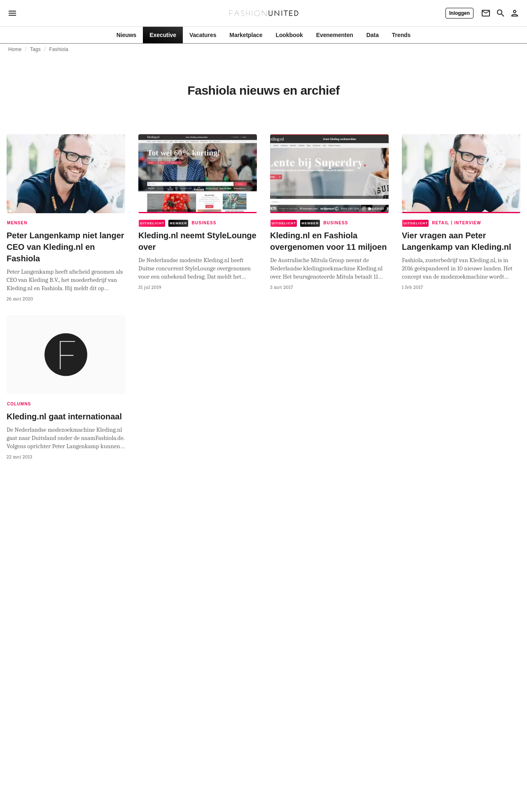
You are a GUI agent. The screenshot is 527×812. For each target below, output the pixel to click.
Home (15, 49)
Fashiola (58, 49)
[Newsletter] (486, 13)
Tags (35, 49)
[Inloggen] (459, 13)
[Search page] (501, 13)
